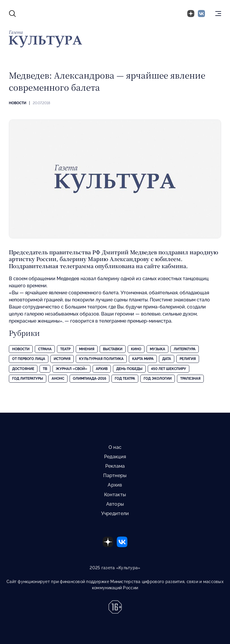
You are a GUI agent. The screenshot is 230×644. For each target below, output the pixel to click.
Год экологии (158, 379)
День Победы (129, 369)
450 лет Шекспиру (169, 369)
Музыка (157, 349)
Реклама (115, 466)
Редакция (115, 457)
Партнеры (115, 475)
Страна (45, 349)
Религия (188, 359)
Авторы (115, 504)
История (62, 359)
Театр (65, 349)
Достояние (23, 369)
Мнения (87, 349)
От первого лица (29, 359)
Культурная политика (101, 359)
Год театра (125, 379)
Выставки (113, 349)
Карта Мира (143, 359)
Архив (102, 369)
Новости (18, 103)
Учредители (115, 513)
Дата (167, 359)
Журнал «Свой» (72, 369)
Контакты (115, 495)
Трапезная (190, 379)
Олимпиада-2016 (89, 379)
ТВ (45, 369)
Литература (185, 349)
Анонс (58, 379)
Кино (136, 349)
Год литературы (28, 379)
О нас (115, 447)
